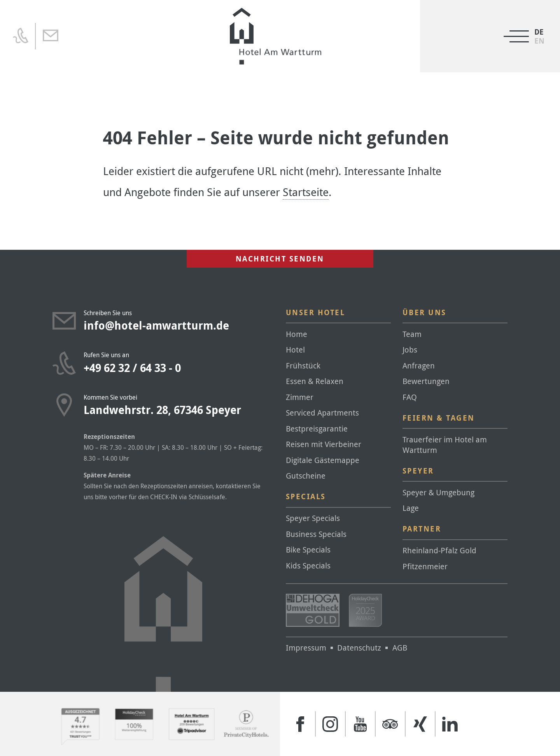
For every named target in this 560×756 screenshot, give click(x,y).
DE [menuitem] (539, 32)
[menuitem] (539, 41)
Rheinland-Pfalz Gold (439, 550)
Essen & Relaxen (315, 381)
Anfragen (419, 366)
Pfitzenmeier (425, 566)
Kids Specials (308, 566)
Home (297, 334)
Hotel (295, 350)
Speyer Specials (313, 518)
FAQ (410, 397)
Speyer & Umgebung (438, 492)
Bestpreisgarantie (317, 429)
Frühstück (303, 366)
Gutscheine (306, 476)
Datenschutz (359, 648)
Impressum (306, 648)
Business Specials (316, 534)
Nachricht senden (280, 259)
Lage (411, 508)
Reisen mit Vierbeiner (324, 444)
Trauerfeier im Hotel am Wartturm (445, 445)
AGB (400, 648)
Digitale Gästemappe (323, 460)
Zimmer (300, 397)
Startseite (306, 192)
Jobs (410, 350)
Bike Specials (308, 550)
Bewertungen (426, 381)
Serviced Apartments (322, 413)
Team (412, 334)
